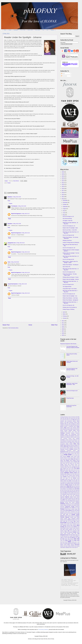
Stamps (74, 528)
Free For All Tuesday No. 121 (69, 226)
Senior (61, 525)
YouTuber (73, 547)
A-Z (70, 420)
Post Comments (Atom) (13, 328)
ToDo (77, 535)
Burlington (78, 429)
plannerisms (62, 508)
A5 (73, 420)
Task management (74, 531)
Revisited (73, 520)
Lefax (70, 481)
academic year (63, 421)
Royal (68, 523)
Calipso (74, 430)
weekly (69, 543)
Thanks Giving (63, 534)
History (71, 473)
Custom (76, 441)
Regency (62, 519)
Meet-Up (69, 486)
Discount (73, 445)
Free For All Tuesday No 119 (69, 272)
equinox (74, 451)
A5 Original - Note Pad (67, 221)
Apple (70, 424)
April (64, 312)
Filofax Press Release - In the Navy (70, 298)
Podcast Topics (74, 509)
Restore (78, 519)
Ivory (64, 478)
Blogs (65, 428)
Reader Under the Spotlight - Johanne (71, 279)
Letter (76, 481)
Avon (69, 425)
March (64, 314)
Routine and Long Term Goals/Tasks (71, 406)
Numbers (71, 494)
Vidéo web (62, 540)
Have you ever (77, 470)
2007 (63, 331)
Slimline (75, 527)
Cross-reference (63, 441)
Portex (61, 511)
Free (69, 464)
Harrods (72, 470)
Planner (62, 505)
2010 (63, 325)
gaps (79, 466)
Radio (67, 515)
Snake (78, 527)
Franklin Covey (64, 464)
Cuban (73, 441)
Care (73, 432)
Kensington (62, 479)
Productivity (62, 512)
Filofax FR (66, 458)
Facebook (78, 452)
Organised (62, 497)
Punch (62, 513)
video (66, 539)
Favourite (62, 455)
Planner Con (71, 505)
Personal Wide (68, 502)
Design (67, 444)
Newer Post (6, 325)
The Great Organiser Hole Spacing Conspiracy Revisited (73, 347)
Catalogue (63, 433)
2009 (63, 327)
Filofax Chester (74, 456)
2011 (63, 323)
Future (76, 466)
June (64, 213)
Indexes (74, 475)
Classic (78, 436)
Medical (62, 486)
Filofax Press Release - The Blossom (71, 265)
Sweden (65, 531)
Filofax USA (63, 460)
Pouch (64, 510)
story (73, 530)
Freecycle (72, 464)
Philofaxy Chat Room (67, 240)
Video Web (76, 539)
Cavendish (68, 433)
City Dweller (67, 436)
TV (79, 536)
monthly (75, 488)
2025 (63, 174)
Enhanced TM (77, 449)
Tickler (72, 534)
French (76, 464)
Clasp (76, 436)
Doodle (75, 447)
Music (74, 489)
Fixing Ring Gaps (70, 398)
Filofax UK (73, 459)
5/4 (69, 420)
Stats (61, 530)
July (64, 211)
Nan (68, 490)
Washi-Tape (62, 542)
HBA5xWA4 (62, 471)
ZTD (77, 547)
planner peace (77, 505)
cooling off (75, 440)
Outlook (67, 498)
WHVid (65, 545)
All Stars (67, 422)
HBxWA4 (67, 471)
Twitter (62, 537)
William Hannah (71, 545)
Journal (74, 478)
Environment (69, 451)
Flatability (75, 462)
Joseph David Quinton (13, 284)
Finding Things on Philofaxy (69, 309)
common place (72, 438)
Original (71, 497)
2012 (63, 321)
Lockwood (68, 483)
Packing (70, 498)
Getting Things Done (68, 467)
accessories (70, 421)
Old (76, 494)
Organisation (77, 496)
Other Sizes (63, 498)
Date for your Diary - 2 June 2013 (70, 230)
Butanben (10, 197)
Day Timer (66, 442)
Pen (62, 501)
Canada (78, 430)
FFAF (66, 455)
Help (79, 471)
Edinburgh (62, 449)
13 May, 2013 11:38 (22, 284)
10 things (62, 417)
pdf (61, 501)
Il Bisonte (70, 475)
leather (62, 481)
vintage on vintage (72, 540)
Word (64, 546)
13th (76, 417)
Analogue (62, 424)
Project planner (68, 512)
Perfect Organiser (76, 501)
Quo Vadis (63, 515)
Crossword (69, 441)
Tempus (78, 532)
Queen (72, 513)
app (68, 424)
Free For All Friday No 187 (72, 391)
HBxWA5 (70, 471)
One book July (64, 496)
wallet (78, 540)
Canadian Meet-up (64, 432)
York (70, 547)
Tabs (69, 531)
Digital (65, 445)
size (66, 527)
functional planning (64, 466)
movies (68, 489)
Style (76, 530)
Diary (75, 444)
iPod (61, 478)
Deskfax (71, 444)
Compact (78, 438)
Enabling (71, 449)
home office (72, 474)
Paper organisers (68, 500)
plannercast (62, 506)
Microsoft (66, 488)
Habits (67, 470)
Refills (78, 517)
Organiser (67, 497)
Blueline (69, 428)
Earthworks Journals (73, 448)
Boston (62, 429)
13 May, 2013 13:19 (25, 273)
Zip (75, 547)
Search (71, 524)
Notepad (68, 494)
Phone (73, 504)
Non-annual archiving (67, 218)
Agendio (62, 422)
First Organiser (67, 462)
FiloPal (71, 460)
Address (74, 421)
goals (61, 469)
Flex (79, 462)
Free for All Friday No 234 (68, 284)
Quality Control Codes (67, 513)
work (67, 546)
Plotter (70, 508)
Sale (72, 523)
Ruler (70, 523)
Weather (66, 542)
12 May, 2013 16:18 (20, 243)
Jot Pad (70, 478)
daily (79, 441)
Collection (68, 437)
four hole (74, 463)
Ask (65, 425)
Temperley (70, 532)
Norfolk (75, 493)
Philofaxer (77, 502)
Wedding (73, 542)
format (71, 463)
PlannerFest (77, 506)
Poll (79, 509)
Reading (72, 517)
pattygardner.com (12, 243)
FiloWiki (74, 460)
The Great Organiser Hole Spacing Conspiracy (72, 369)
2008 (63, 329)
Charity (66, 434)
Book (71, 428)
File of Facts (23, 30)
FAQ (75, 453)
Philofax (73, 502)
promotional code (74, 512)
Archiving (73, 424)
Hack (69, 470)
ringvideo (78, 521)
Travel (77, 536)
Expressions (73, 452)
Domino (72, 446)
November (65, 202)
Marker (78, 485)
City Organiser (72, 436)
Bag (77, 425)
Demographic (63, 444)
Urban (69, 537)
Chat (69, 434)
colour (75, 437)
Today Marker (73, 535)
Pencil (69, 501)
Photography (77, 504)
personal (62, 502)
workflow (69, 546)
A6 (75, 420)
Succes (78, 530)
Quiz (78, 513)
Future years (37, 30)
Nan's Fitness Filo (66, 267)
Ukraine (66, 538)
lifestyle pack (77, 482)
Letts (79, 481)
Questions (75, 513)
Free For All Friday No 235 (68, 259)
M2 (79, 483)
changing (62, 434)
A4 (72, 420)
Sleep (72, 527)
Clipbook (62, 437)
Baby (75, 425)
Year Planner (63, 547)
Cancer (70, 432)
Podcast (62, 509)
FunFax (70, 466)
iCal (66, 475)
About (5, 30)
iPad (79, 477)
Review (69, 520)
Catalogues (16, 30)
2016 (63, 193)
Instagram (69, 477)
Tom (79, 535)
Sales (75, 523)
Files (43, 30)
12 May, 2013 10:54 (17, 197)
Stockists (67, 530)
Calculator (66, 430)
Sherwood (68, 525)
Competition (63, 440)
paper (64, 500)
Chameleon (77, 433)
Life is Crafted (67, 482)
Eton (79, 450)
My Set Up (62, 490)
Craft (79, 440)
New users (78, 492)
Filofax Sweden (68, 459)
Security (78, 524)
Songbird (71, 528)
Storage (70, 529)
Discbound (68, 445)
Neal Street (71, 490)
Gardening (62, 467)
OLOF (78, 494)
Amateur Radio (77, 422)
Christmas (62, 436)
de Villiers (70, 442)
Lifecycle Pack (72, 482)
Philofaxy (63, 504)
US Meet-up (73, 537)
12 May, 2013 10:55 (17, 224)
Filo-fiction (64, 456)
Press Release (69, 510)
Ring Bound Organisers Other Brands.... (69, 344)
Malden (67, 485)
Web (69, 542)
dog (69, 447)
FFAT (70, 455)
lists (63, 483)
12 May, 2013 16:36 (22, 206)
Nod (68, 493)
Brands (64, 429)
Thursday (69, 534)
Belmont (62, 426)
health (74, 471)
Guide (64, 470)
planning (67, 508)
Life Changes (63, 482)
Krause (69, 479)
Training (74, 536)
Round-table (63, 523)
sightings (75, 525)
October (65, 204)
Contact (67, 440)
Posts (63, 74)
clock (65, 437)
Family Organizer (68, 453)
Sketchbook (69, 527)
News (66, 493)
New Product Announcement (70, 492)
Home (30, 325)
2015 (63, 195)
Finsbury (62, 462)
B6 (74, 425)
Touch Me (66, 536)
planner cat (66, 505)
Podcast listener (68, 509)
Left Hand (73, 481)
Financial (78, 460)
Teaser (61, 532)
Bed (79, 425)
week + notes (77, 542)
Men (74, 486)
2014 (63, 197)
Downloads (64, 448)
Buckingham (68, 429)
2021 (63, 182)
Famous (73, 453)
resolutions (74, 519)
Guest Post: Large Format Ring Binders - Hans (72, 384)
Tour (68, 536)
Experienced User (64, 452)
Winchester (77, 545)
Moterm (65, 489)
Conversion (71, 440)
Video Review (70, 539)
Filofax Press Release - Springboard (70, 300)
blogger (78, 426)
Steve (64, 529)
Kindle (66, 479)
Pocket (73, 508)
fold (69, 463)
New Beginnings (77, 490)
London (72, 483)
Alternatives (71, 422)
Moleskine (71, 488)
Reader (9, 183)
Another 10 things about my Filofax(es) (71, 242)
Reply (9, 201)
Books (78, 428)
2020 (63, 184)
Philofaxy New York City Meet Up (70, 307)
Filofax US (77, 459)
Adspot (10, 30)
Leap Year (78, 479)
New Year (62, 493)
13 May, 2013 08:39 (15, 262)
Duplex (68, 448)
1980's (78, 417)
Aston (67, 425)
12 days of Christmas (72, 417)
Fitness (72, 462)
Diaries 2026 (30, 30)
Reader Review (68, 516)
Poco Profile (77, 508)
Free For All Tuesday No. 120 (69, 248)
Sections (74, 524)
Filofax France (70, 458)
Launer (72, 479)
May (64, 215)
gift (73, 467)
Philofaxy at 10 (69, 504)
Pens (71, 501)
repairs (69, 519)
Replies (11, 203)
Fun (79, 464)
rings (75, 521)
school (68, 524)
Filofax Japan (63, 459)
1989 (61, 418)
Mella (73, 486)
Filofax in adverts (76, 458)
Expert (70, 452)
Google (64, 469)
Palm (61, 500)
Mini (68, 487)
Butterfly (62, 430)
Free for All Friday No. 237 (68, 216)
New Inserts (62, 492)
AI (64, 422)
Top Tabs (62, 536)
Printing (78, 510)
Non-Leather (71, 493)
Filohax (68, 460)
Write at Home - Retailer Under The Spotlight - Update (70, 262)
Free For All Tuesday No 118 (69, 294)
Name (66, 490)
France (78, 463)
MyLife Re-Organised (16, 214)
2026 (63, 172)
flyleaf (64, 463)
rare (70, 515)
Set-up (64, 525)
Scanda (65, 524)
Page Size (77, 498)
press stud (74, 510)
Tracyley (71, 536)
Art (76, 424)
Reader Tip (73, 516)
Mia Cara (62, 488)
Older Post (54, 325)
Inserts (65, 477)
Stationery (78, 528)
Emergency (67, 449)
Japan (67, 478)
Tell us (66, 532)
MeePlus (65, 486)
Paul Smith (77, 500)
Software (67, 528)
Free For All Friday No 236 (68, 235)
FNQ (66, 463)
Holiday (65, 474)
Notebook (64, 494)
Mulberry (71, 489)
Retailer (62, 520)
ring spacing (70, 521)
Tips (67, 535)
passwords (73, 500)
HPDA (63, 475)
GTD (75, 468)
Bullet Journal (73, 429)
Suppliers (52, 30)
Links (47, 30)
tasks (78, 531)
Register (66, 519)
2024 (63, 176)
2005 (63, 335)
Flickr (61, 463)
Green (72, 469)
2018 (63, 188)
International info (74, 477)
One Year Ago (71, 496)
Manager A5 (71, 485)
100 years (66, 417)
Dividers (76, 445)
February (65, 316)
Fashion (78, 453)
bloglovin (62, 428)
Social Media (63, 528)
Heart (76, 471)
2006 (63, 333)
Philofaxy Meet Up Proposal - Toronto (71, 277)
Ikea (67, 475)
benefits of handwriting (69, 426)
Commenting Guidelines (43, 629)
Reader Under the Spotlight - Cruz (70, 296)
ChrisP (78, 434)
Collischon (72, 437)
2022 (63, 180)
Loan (65, 483)
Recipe (75, 517)
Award (72, 425)
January (65, 318)
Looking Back (76, 483)
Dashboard (62, 442)
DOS (77, 447)
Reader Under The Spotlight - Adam (70, 228)
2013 (63, 199)
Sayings (62, 524)
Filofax (68, 456)
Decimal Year (75, 442)
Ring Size (65, 521)
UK (64, 538)
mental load (77, 486)
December (65, 200)
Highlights (67, 473)
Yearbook (67, 547)
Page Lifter (73, 498)
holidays (68, 474)
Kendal (78, 478)
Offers (74, 494)
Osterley (75, 497)
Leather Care (66, 481)
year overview (77, 546)
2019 (63, 186)
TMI (69, 535)
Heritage (62, 473)
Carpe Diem (77, 432)
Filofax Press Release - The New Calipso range (70, 275)
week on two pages (64, 543)
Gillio (75, 467)
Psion (78, 512)
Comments (64, 76)
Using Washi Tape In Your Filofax (70, 289)
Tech (64, 532)
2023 (63, 178)
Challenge (73, 433)
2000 (63, 418)
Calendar (70, 430)
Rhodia (76, 520)
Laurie (74, 479)
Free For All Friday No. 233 (68, 305)
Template (74, 532)
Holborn (75, 473)
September (65, 207)
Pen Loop (65, 501)
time (75, 533)
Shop (71, 525)
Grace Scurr (69, 469)
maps (75, 485)
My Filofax (77, 489)
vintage (66, 540)
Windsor (62, 546)
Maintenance (63, 485)
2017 (63, 190)
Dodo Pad (66, 446)
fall (61, 453)
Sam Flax (78, 523)
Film (61, 456)
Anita (9, 262)
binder (75, 426)
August (65, 209)
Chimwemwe (74, 434)
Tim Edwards (14, 206)
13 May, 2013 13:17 (25, 214)
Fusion (73, 466)
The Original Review (67, 287)
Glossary (78, 467)
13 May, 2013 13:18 (25, 233)
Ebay (78, 448)
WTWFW (73, 546)
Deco (78, 442)
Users (76, 538)
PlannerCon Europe (70, 506)
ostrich (78, 497)
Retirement (66, 520)
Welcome (72, 543)
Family (63, 453)
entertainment (63, 451)
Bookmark (75, 428)
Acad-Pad (78, 420)
